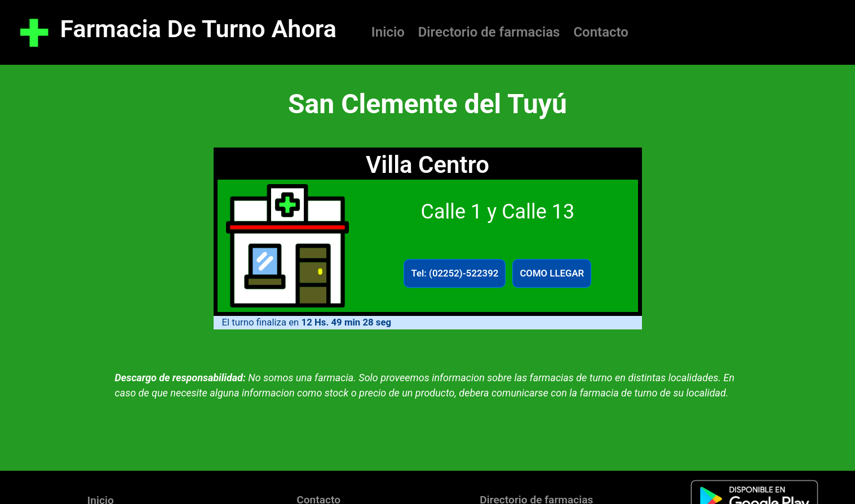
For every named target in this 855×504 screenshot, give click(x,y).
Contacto (601, 32)
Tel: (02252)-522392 (455, 273)
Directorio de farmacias (489, 32)
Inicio (388, 32)
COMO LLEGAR (552, 273)
